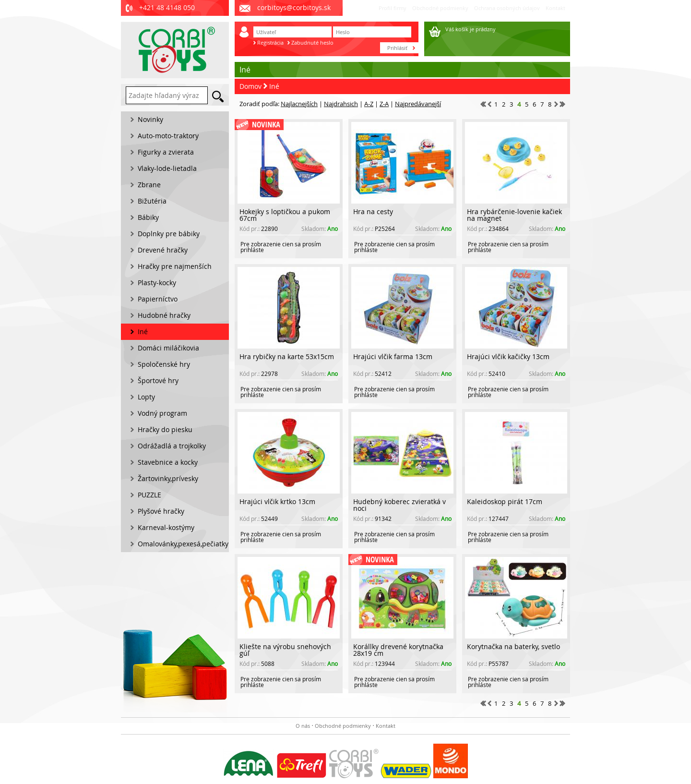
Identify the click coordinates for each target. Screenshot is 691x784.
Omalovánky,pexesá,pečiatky (183, 544)
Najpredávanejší (418, 104)
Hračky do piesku (165, 429)
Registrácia (270, 42)
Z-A (384, 104)
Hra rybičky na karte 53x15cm (287, 356)
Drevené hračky (163, 250)
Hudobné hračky (164, 315)
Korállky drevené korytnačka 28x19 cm (398, 650)
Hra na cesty (373, 211)
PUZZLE (149, 495)
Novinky (150, 119)
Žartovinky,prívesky (168, 478)
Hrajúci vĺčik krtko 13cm (277, 501)
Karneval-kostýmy (166, 527)
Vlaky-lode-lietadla (167, 168)
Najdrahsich (341, 104)
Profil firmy (393, 8)
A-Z (369, 104)
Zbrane (149, 185)
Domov (250, 86)
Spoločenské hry (164, 364)
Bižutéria (152, 201)
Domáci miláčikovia (168, 348)
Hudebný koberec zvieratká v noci (399, 505)
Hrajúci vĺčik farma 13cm (393, 356)
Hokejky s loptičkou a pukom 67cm (285, 215)
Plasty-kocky (157, 283)
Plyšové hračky (161, 511)
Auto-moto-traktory (168, 136)
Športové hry (158, 380)
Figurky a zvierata (166, 152)
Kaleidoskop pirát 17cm (505, 501)
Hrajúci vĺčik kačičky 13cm (508, 356)
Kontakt (555, 8)
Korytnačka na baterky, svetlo (513, 646)
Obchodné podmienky (440, 8)
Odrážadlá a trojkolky (172, 446)
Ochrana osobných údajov (507, 8)
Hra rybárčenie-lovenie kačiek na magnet (514, 215)
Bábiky (148, 217)
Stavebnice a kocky (168, 462)
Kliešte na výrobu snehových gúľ (285, 650)
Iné (274, 86)
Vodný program (162, 413)
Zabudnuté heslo (312, 42)
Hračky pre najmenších (175, 266)
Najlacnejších (299, 104)
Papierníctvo (158, 299)
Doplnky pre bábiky (169, 234)
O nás (303, 726)
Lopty (146, 397)
